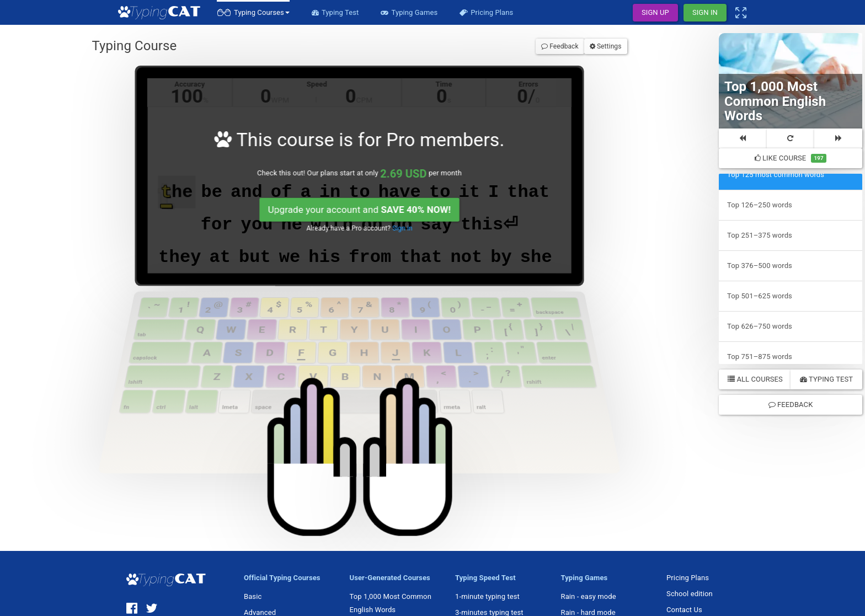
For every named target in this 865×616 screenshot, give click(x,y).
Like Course (791, 158)
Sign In (705, 12)
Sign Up (655, 12)
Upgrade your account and (359, 210)
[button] (253, 12)
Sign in (402, 228)
